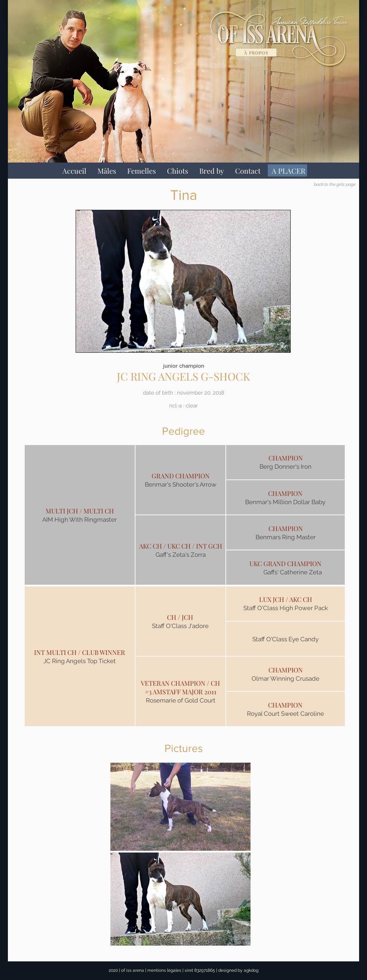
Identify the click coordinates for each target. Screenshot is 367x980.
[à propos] (256, 52)
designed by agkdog (238, 970)
